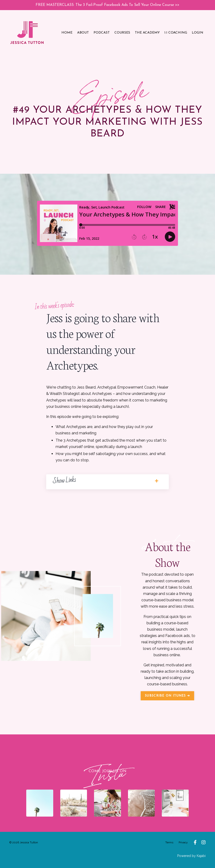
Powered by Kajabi (191, 856)
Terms (169, 842)
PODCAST (102, 33)
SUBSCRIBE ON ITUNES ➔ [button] (167, 696)
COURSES (122, 33)
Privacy (183, 842)
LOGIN (198, 33)
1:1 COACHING (176, 33)
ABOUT (83, 33)
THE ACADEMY (147, 33)
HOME (67, 33)
